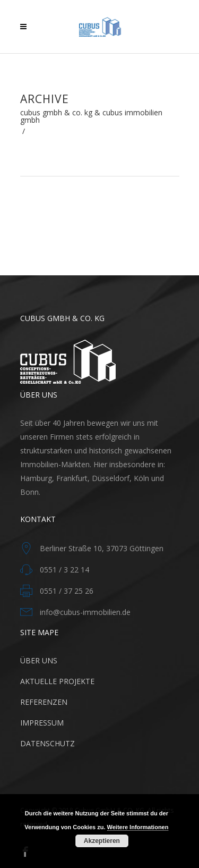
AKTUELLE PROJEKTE (57, 681)
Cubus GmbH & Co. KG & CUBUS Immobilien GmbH (91, 116)
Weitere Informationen (138, 827)
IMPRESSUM (42, 723)
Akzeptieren (102, 841)
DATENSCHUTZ (47, 743)
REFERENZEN (44, 702)
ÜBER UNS (39, 660)
